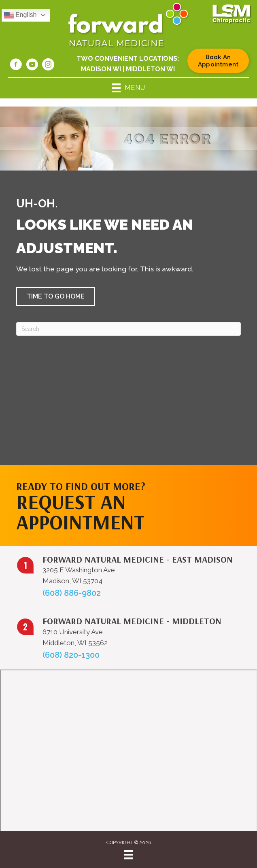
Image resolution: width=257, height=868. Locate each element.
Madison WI (101, 69)
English (20, 15)
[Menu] (128, 855)
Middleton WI (150, 69)
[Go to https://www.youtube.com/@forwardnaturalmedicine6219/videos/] (32, 66)
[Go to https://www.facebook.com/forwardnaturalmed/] (16, 66)
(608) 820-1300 (71, 655)
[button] (56, 296)
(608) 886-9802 (72, 593)
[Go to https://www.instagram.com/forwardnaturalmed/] (48, 66)
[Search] (128, 329)
